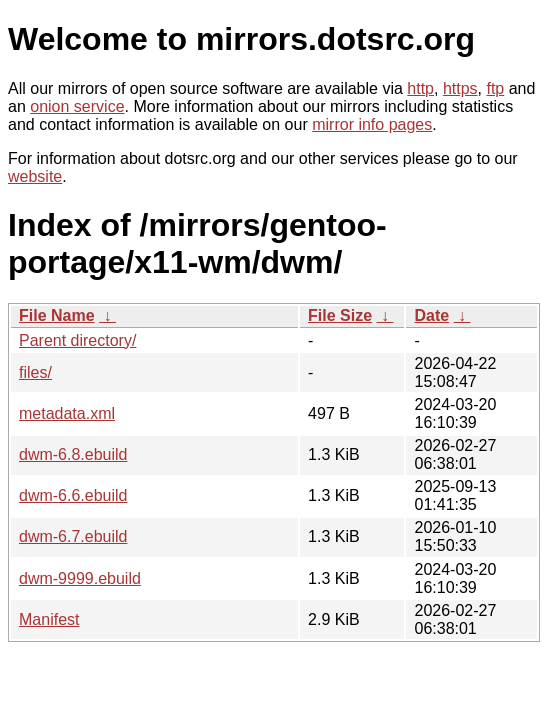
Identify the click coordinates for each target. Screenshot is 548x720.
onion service (77, 106)
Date (431, 315)
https (460, 88)
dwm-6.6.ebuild (73, 495)
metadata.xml (67, 413)
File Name (57, 315)
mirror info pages (372, 124)
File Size (340, 315)
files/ (35, 372)
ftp (495, 88)
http (420, 88)
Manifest (49, 619)
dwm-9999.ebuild (80, 578)
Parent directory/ (77, 340)
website (35, 176)
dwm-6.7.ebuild (73, 536)
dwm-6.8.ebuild (73, 454)
